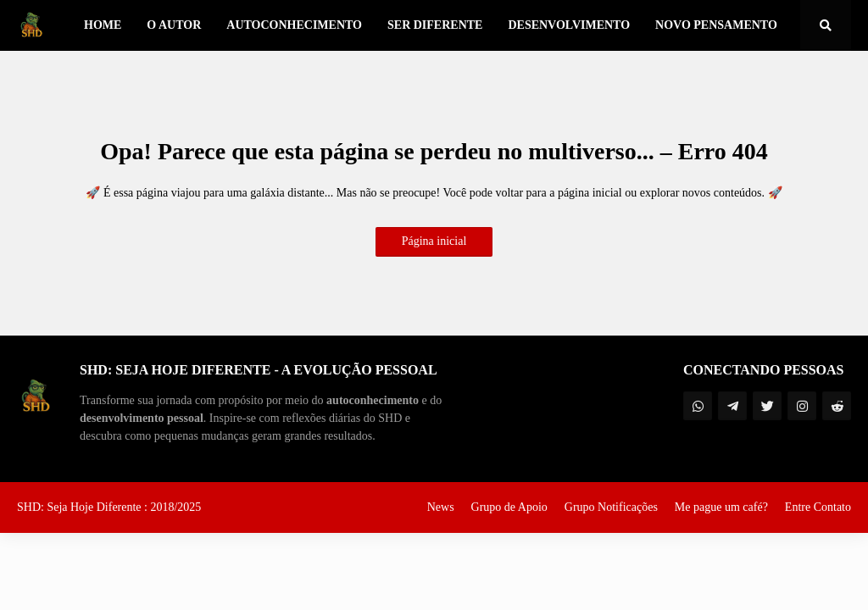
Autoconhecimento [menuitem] (294, 25)
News (441, 507)
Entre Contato (818, 507)
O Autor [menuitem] (174, 25)
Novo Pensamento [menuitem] (716, 25)
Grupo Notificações (611, 507)
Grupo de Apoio (509, 507)
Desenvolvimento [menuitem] (569, 25)
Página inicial (434, 241)
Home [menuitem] (103, 25)
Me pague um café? (721, 507)
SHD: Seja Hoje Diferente (81, 507)
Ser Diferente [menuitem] (435, 25)
